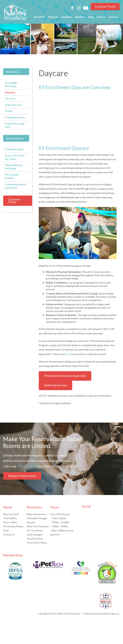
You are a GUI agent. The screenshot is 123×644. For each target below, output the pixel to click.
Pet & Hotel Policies (12, 176)
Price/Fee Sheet (14, 149)
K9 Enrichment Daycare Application (65, 376)
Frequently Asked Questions (16, 186)
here (68, 354)
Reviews (80, 18)
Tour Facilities (10, 524)
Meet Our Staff (11, 519)
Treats (9, 111)
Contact (113, 18)
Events (101, 18)
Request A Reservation (22, 481)
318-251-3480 (28, 466)
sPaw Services (13, 105)
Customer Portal (105, 7)
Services (53, 18)
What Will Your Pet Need (14, 167)
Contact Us (9, 540)
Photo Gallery (10, 528)
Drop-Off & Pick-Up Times (15, 157)
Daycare (10, 92)
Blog (91, 18)
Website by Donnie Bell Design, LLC (102, 619)
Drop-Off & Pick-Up (60, 519)
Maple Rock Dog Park (15, 125)
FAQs (6, 536)
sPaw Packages (35, 540)
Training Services (15, 117)
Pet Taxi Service (35, 536)
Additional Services (55, 385)
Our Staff (39, 18)
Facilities (67, 18)
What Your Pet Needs (38, 532)
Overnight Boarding (11, 84)
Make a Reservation (37, 519)
